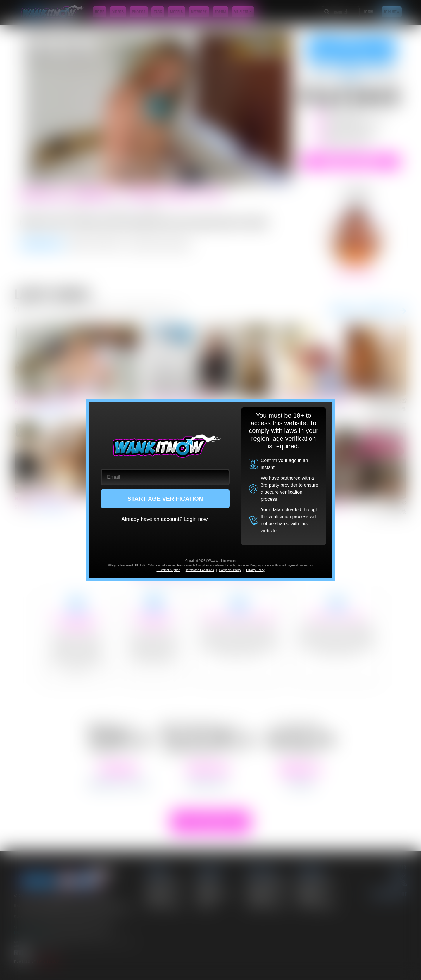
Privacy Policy (255, 570)
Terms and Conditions (200, 570)
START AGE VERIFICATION (165, 499)
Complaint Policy (230, 570)
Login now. (196, 519)
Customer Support (168, 570)
